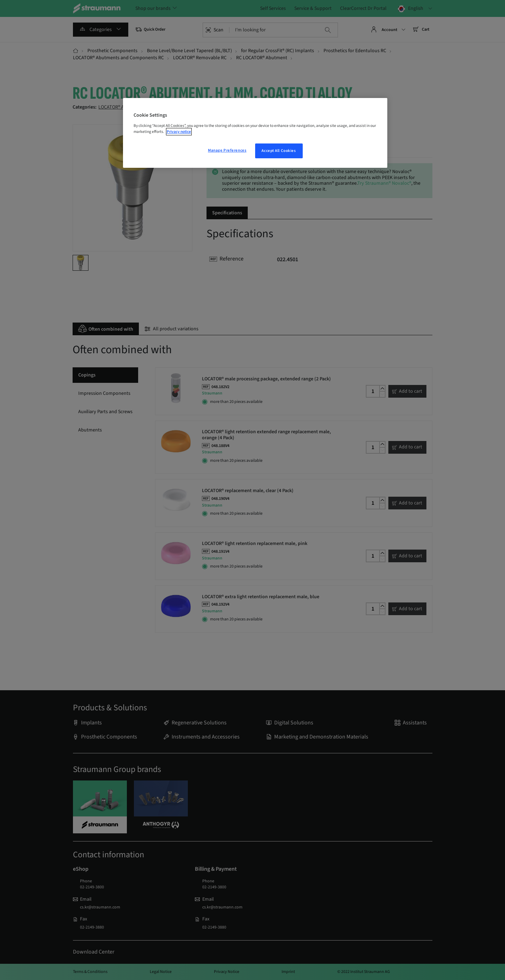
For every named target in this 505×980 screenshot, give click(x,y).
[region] (255, 133)
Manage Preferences (227, 150)
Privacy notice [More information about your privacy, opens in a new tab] (179, 132)
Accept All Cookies (279, 151)
